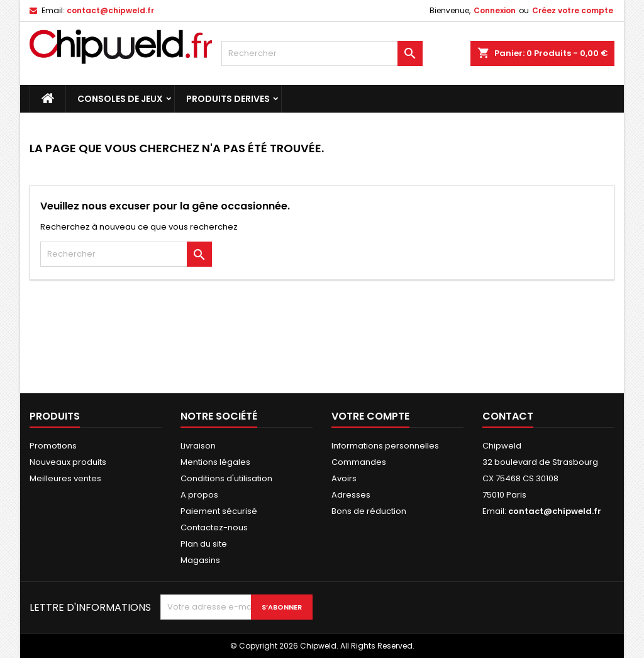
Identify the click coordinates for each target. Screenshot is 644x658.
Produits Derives (228, 99)
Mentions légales (215, 462)
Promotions (53, 446)
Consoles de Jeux (120, 99)
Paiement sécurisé (219, 511)
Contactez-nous (214, 527)
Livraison (198, 446)
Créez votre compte (573, 10)
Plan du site (204, 544)
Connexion (495, 10)
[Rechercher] (322, 53)
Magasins (200, 560)
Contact (508, 416)
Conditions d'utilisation (226, 478)
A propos (199, 495)
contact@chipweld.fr (110, 10)
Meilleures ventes (65, 478)
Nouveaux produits (68, 462)
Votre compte (370, 416)
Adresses (351, 495)
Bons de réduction (369, 511)
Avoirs (344, 478)
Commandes (359, 462)
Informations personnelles (385, 446)
